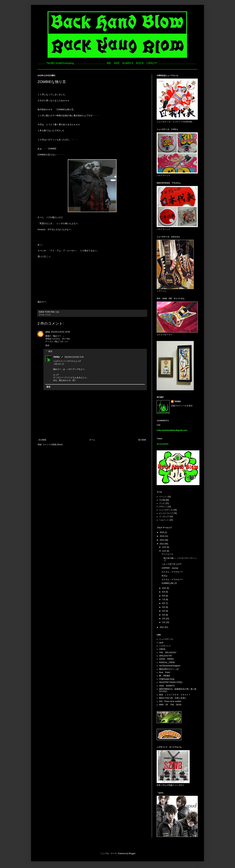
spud (161, 643)
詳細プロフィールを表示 (182, 406)
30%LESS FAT (166, 656)
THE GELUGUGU (168, 653)
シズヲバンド (165, 646)
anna (48, 332)
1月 (164, 622)
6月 (164, 603)
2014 (162, 536)
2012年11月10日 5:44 (74, 357)
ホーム (92, 440)
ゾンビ (48, 315)
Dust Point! (165, 672)
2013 (162, 540)
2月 (164, 619)
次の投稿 (42, 440)
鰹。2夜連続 (165, 676)
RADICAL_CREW (167, 662)
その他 (162, 500)
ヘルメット (164, 520)
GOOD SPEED (166, 659)
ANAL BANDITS (167, 686)
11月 (164, 551)
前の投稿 (142, 440)
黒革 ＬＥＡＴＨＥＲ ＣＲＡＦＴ (175, 695)
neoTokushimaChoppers (170, 666)
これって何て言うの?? (171, 564)
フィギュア (164, 517)
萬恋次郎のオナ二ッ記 (169, 669)
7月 (164, 600)
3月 (164, 615)
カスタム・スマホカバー (172, 572)
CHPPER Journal (171, 568)
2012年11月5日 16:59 (60, 332)
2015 (162, 532)
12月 (164, 547)
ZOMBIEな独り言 (169, 583)
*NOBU (56, 357)
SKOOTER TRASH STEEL (171, 682)
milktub (162, 649)
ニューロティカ (166, 510)
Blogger (132, 853)
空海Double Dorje (167, 679)
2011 (162, 627)
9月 (164, 592)
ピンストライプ (166, 513)
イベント (163, 497)
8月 (164, 596)
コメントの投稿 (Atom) (53, 445)
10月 (164, 588)
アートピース (167, 554)
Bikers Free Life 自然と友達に (173, 698)
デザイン (163, 507)
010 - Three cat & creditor (170, 701)
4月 (164, 611)
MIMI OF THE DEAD (170, 705)
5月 (164, 607)
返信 (47, 345)
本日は (164, 576)
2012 (162, 544)
